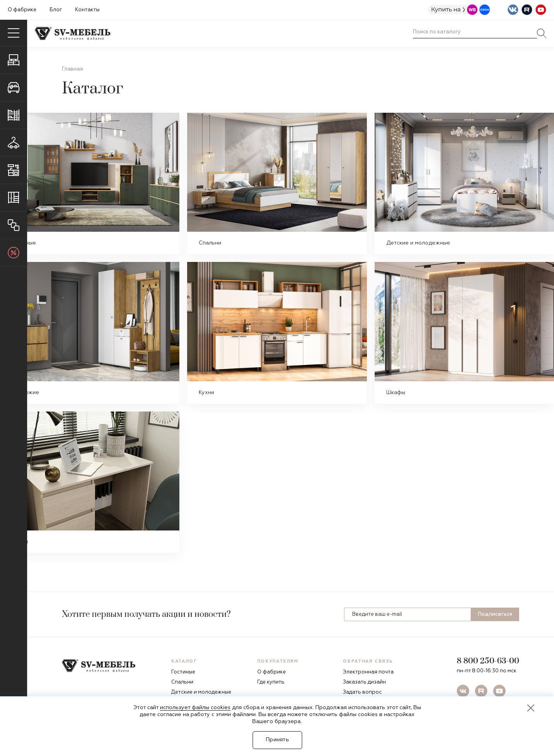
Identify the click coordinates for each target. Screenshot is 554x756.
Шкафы (396, 393)
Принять (277, 740)
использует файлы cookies (195, 708)
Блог (56, 10)
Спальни (210, 243)
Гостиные (183, 672)
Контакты (87, 10)
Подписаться (495, 614)
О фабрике (22, 10)
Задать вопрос (362, 692)
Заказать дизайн (364, 682)
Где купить (271, 682)
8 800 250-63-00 (488, 661)
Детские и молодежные (418, 243)
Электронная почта (368, 672)
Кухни (206, 393)
